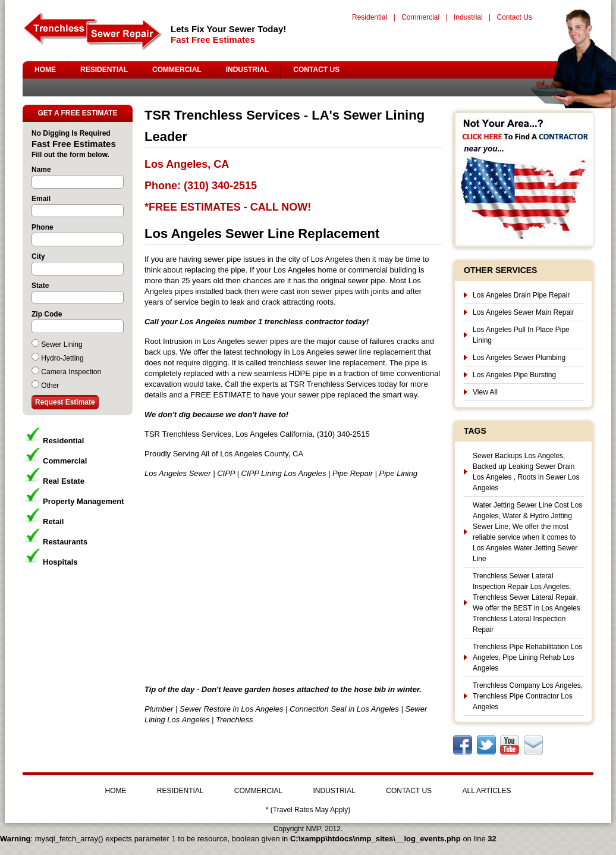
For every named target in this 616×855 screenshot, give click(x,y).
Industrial (468, 17)
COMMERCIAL (177, 70)
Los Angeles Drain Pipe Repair (521, 295)
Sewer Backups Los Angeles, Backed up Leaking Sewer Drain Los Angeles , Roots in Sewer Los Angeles (526, 472)
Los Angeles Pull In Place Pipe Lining (521, 335)
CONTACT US (316, 70)
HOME (45, 70)
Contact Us (514, 17)
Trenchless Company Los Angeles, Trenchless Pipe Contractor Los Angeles (528, 696)
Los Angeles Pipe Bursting (514, 375)
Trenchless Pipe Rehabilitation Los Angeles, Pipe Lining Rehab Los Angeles (527, 657)
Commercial (420, 17)
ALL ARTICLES (486, 791)
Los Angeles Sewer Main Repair (524, 312)
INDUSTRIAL (248, 70)
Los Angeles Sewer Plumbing (519, 358)
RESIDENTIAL (104, 70)
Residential (370, 17)
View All (485, 392)
